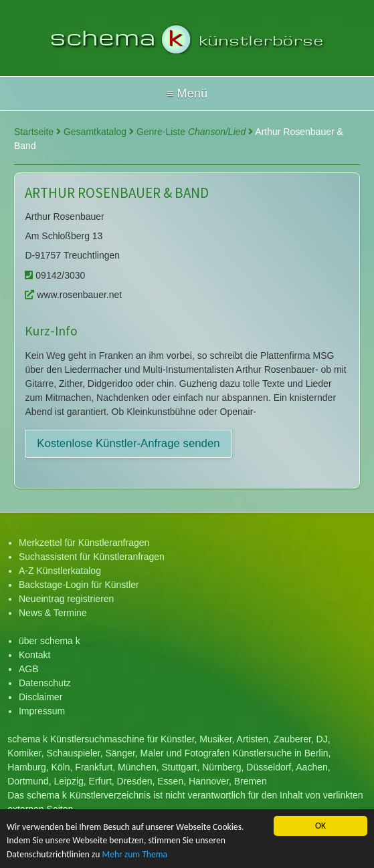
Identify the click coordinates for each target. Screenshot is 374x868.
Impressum (42, 711)
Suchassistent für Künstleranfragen (92, 557)
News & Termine (53, 613)
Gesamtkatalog (99, 132)
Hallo (187, 94)
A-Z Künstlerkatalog (60, 571)
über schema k (50, 641)
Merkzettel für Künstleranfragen (84, 543)
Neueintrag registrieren (66, 599)
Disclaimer (40, 697)
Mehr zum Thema (135, 855)
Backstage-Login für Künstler (79, 585)
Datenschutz (45, 683)
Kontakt (34, 655)
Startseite (37, 132)
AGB (29, 669)
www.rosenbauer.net (73, 295)
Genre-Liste (195, 132)
